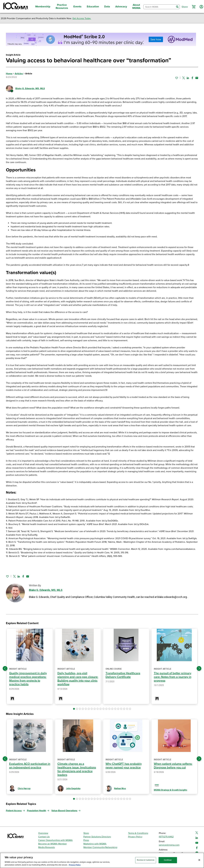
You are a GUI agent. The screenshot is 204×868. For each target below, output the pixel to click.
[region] (102, 860)
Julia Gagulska (73, 788)
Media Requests (46, 847)
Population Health (37, 811)
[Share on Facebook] (192, 78)
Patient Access (14, 811)
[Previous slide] (5, 668)
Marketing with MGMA (95, 844)
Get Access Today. (82, 18)
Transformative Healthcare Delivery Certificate (123, 675)
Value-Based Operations (64, 811)
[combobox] (159, 7)
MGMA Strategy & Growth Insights (170, 790)
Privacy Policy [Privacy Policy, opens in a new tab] (75, 865)
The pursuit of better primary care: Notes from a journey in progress (173, 677)
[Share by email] (197, 78)
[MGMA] (15, 6)
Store (86, 833)
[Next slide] (199, 668)
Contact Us (44, 837)
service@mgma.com (169, 845)
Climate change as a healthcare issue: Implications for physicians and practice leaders (77, 769)
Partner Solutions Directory (97, 837)
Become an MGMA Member (52, 844)
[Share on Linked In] (188, 78)
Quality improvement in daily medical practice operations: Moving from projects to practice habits (28, 679)
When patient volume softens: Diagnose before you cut (173, 766)
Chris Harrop (24, 788)
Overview (43, 833)
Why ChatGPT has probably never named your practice (124, 766)
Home (9, 74)
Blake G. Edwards (30, 89)
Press (86, 840)
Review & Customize (146, 860)
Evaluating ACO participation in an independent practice (30, 766)
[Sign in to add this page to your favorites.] (177, 78)
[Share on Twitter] (184, 78)
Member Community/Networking (100, 847)
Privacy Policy (135, 837)
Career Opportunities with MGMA (55, 840)
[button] (194, 7)
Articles (19, 74)
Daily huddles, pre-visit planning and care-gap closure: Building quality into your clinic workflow (78, 679)
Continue (168, 860)
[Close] (199, 860)
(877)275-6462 (166, 837)
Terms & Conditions (138, 833)
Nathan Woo (120, 788)
